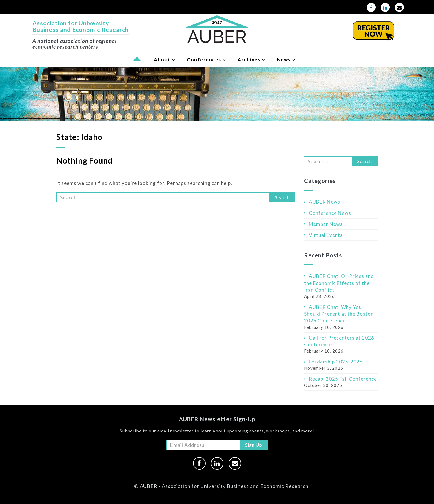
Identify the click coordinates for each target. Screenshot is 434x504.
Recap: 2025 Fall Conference (343, 379)
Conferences (204, 60)
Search (282, 197)
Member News (326, 224)
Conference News (330, 213)
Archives (249, 60)
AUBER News (325, 202)
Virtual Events (326, 235)
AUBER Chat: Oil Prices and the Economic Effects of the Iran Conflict (339, 283)
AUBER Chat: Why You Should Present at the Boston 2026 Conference (339, 314)
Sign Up (254, 445)
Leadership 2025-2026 (336, 362)
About (162, 60)
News (284, 60)
